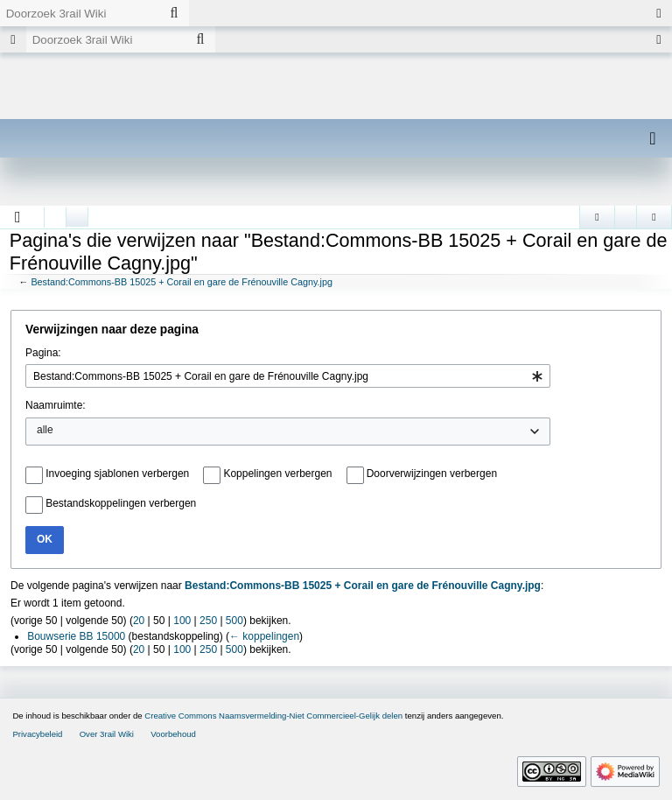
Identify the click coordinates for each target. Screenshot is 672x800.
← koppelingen (264, 636)
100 (182, 621)
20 (139, 621)
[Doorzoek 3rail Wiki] (80, 13)
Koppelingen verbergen (277, 474)
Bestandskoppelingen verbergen (121, 503)
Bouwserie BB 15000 (76, 636)
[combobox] (288, 376)
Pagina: (43, 353)
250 (208, 621)
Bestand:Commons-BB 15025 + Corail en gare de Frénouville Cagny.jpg (182, 282)
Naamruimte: (56, 405)
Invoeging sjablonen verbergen (117, 474)
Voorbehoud (173, 734)
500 (234, 621)
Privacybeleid (37, 734)
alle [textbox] (45, 430)
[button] (18, 217)
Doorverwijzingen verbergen (432, 474)
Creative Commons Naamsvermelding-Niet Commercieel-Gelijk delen (273, 716)
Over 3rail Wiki (107, 734)
